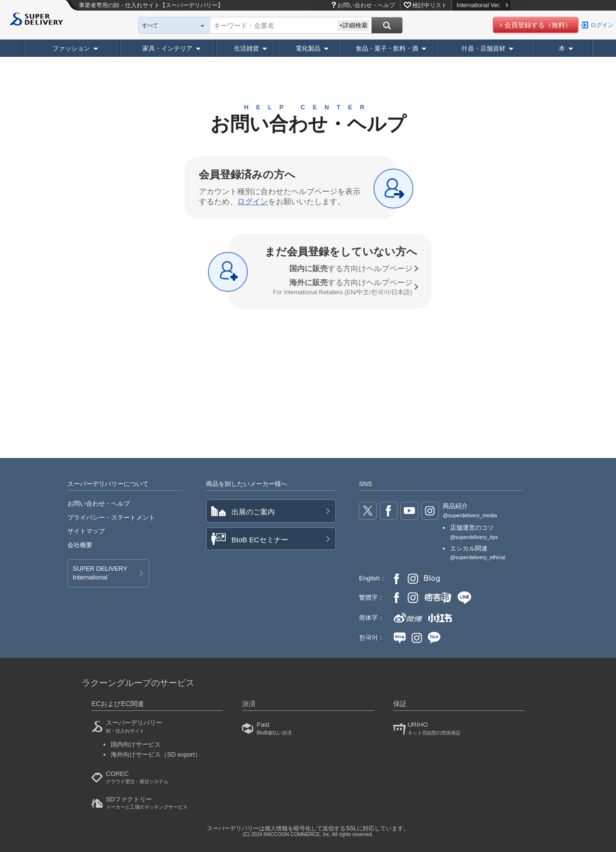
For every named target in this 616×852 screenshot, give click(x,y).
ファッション (71, 48)
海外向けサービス (156, 754)
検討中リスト (430, 5)
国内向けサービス (136, 744)
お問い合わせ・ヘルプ (366, 5)
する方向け (351, 269)
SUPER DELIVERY (100, 574)
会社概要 (80, 545)
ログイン (602, 25)
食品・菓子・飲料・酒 (387, 48)
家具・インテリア (167, 48)
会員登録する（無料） (538, 25)
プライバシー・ (111, 518)
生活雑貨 (246, 48)
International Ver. (482, 5)
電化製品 (308, 48)
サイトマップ (86, 531)
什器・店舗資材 (483, 48)
